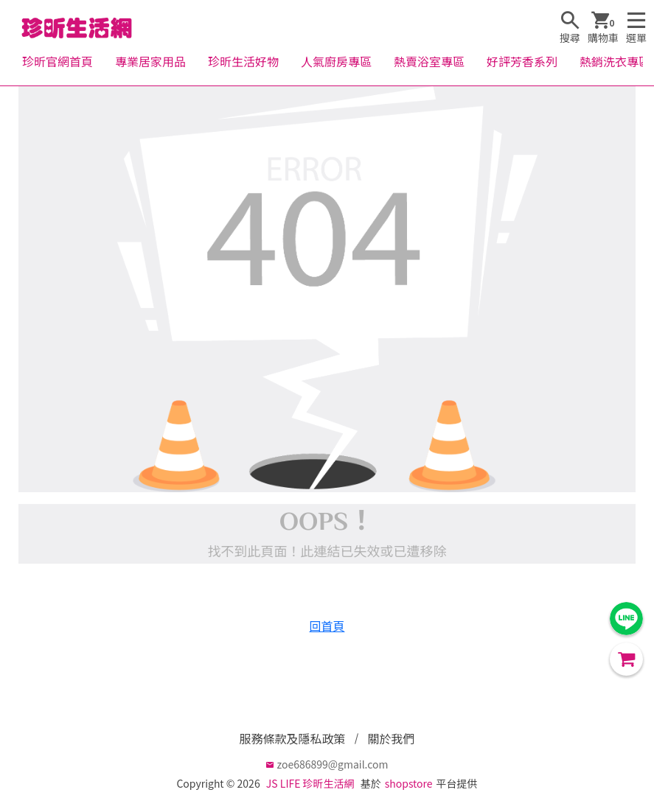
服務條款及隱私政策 (292, 738)
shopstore (409, 783)
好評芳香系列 (522, 61)
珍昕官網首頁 (58, 61)
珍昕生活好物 (243, 61)
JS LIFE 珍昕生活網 (310, 783)
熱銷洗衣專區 (615, 61)
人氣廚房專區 (336, 61)
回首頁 (327, 626)
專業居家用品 (150, 61)
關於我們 (392, 738)
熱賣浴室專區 (429, 61)
